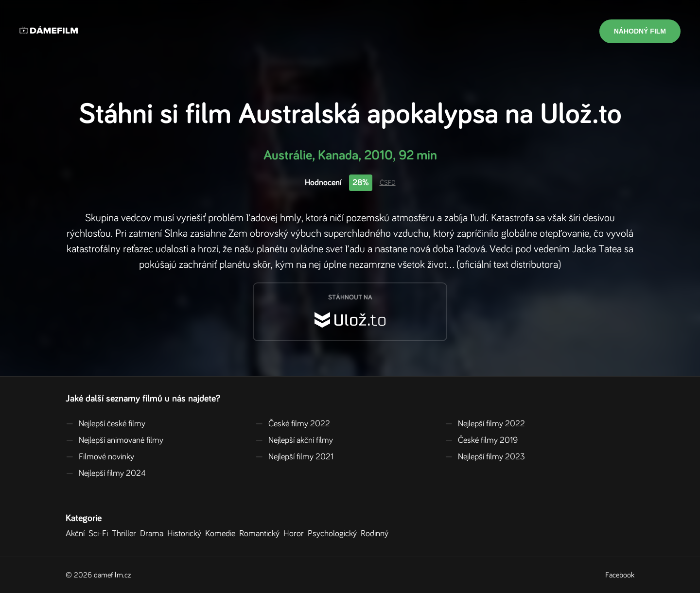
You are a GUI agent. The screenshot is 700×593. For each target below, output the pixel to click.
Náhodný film (640, 31)
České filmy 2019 (481, 440)
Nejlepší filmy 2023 (485, 457)
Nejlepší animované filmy (114, 440)
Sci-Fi (100, 534)
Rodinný (376, 534)
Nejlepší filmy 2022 (485, 424)
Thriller (126, 534)
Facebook (620, 575)
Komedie (222, 534)
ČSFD (388, 183)
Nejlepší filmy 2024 (106, 473)
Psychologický (334, 534)
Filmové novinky (100, 457)
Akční (77, 534)
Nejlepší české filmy (105, 424)
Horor (296, 534)
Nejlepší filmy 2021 (294, 457)
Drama (154, 534)
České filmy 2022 (293, 424)
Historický (186, 534)
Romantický (261, 534)
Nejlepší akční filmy (294, 440)
